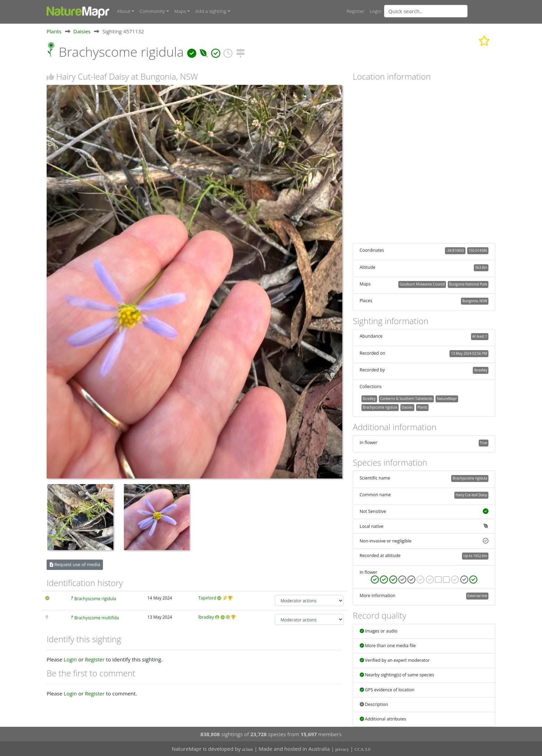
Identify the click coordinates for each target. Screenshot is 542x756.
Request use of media (75, 564)
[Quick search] (426, 11)
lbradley (206, 617)
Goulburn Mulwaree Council (422, 284)
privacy (342, 749)
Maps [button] (180, 11)
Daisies (82, 31)
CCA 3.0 (362, 749)
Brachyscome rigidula (95, 599)
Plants (54, 31)
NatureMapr (447, 398)
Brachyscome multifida (97, 617)
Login (375, 11)
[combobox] (440, 11)
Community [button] (152, 11)
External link (477, 595)
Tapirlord (207, 598)
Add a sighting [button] (211, 11)
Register (355, 11)
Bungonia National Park (468, 284)
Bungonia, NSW (475, 301)
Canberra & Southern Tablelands (406, 398)
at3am (248, 749)
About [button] (124, 11)
